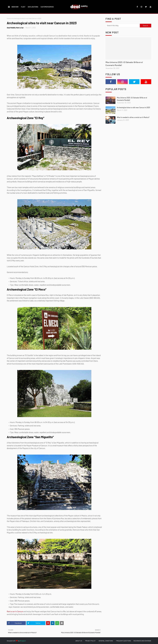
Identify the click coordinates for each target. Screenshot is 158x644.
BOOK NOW (15, 7)
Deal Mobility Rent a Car (15, 28)
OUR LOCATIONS (33, 7)
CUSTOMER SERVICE (47, 7)
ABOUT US (79, 641)
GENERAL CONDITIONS (106, 641)
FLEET (23, 7)
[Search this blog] (123, 26)
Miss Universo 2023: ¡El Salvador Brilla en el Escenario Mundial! (124, 64)
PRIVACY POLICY (90, 641)
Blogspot (23, 641)
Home (9, 18)
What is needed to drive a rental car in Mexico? (133, 117)
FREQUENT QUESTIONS (123, 641)
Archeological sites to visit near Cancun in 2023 (133, 107)
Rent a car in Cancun (15, 611)
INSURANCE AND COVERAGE (142, 641)
